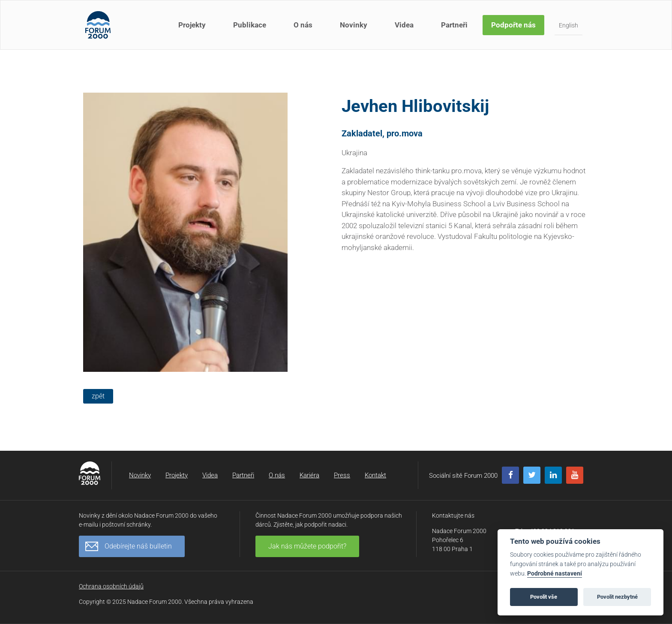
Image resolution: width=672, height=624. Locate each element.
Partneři (454, 25)
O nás (303, 25)
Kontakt (375, 475)
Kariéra (309, 475)
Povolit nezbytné (617, 597)
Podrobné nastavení (555, 574)
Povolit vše (544, 597)
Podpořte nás (513, 25)
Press (342, 475)
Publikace (250, 25)
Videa (404, 25)
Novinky (354, 25)
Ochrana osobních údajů (111, 586)
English (568, 25)
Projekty (192, 25)
